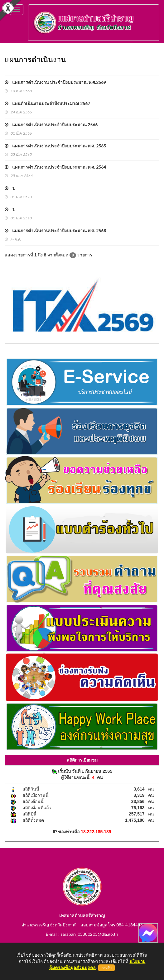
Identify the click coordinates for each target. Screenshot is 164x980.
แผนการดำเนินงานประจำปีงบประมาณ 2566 (51, 124)
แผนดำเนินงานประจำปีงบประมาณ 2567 (47, 103)
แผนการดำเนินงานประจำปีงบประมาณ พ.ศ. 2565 (55, 146)
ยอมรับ (106, 968)
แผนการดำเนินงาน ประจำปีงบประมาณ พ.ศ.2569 (55, 82)
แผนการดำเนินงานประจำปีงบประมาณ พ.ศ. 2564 (55, 167)
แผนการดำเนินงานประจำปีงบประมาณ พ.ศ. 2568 (55, 230)
